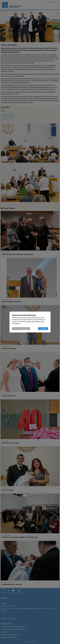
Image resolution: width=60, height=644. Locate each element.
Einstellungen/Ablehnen (21, 329)
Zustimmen (43, 329)
